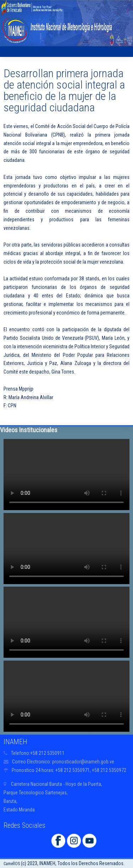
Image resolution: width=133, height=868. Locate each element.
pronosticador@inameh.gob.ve (83, 762)
